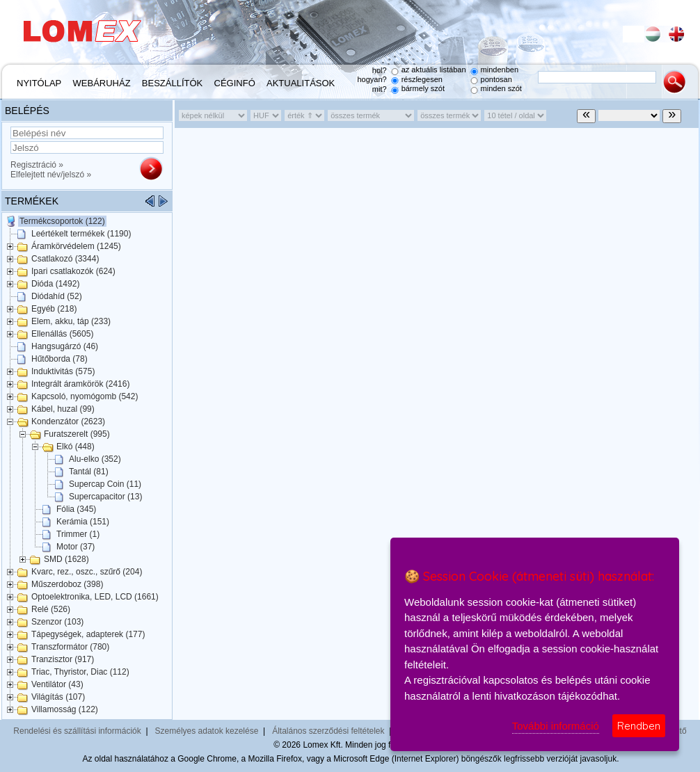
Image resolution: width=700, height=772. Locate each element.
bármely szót (423, 88)
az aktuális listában (434, 70)
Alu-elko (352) (95, 459)
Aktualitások (301, 83)
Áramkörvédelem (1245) (76, 246)
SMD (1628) (66, 559)
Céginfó (235, 83)
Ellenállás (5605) (62, 334)
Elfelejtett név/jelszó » (51, 175)
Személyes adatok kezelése (207, 731)
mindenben (500, 70)
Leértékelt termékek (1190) (81, 234)
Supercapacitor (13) (105, 497)
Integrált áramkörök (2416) (80, 384)
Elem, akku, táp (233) (71, 321)
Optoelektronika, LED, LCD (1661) (95, 597)
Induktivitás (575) (63, 371)
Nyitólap (39, 83)
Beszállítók (172, 83)
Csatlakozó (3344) (65, 259)
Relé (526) (51, 609)
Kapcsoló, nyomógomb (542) (85, 396)
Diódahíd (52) (57, 296)
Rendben (639, 726)
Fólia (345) (76, 509)
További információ (556, 726)
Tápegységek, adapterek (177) (88, 634)
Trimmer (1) (78, 534)
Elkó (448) (75, 447)
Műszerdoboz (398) (67, 584)
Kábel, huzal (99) (63, 409)
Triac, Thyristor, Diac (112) (80, 672)
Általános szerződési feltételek (328, 731)
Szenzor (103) (57, 622)
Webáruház (102, 83)
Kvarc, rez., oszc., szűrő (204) (87, 572)
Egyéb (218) (54, 309)
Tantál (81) (89, 472)
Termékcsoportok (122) (62, 221)
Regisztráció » (37, 165)
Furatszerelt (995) (77, 434)
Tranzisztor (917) (63, 659)
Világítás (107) (58, 697)
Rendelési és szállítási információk (77, 731)
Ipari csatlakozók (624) (73, 271)
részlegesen (422, 79)
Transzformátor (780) (70, 647)
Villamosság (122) (65, 709)
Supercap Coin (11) (105, 484)
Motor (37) (75, 547)
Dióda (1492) (55, 284)
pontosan (496, 79)
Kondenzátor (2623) (68, 421)
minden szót (501, 88)
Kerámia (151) (83, 522)
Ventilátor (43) (57, 684)
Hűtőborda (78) (59, 359)
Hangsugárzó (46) (65, 346)
